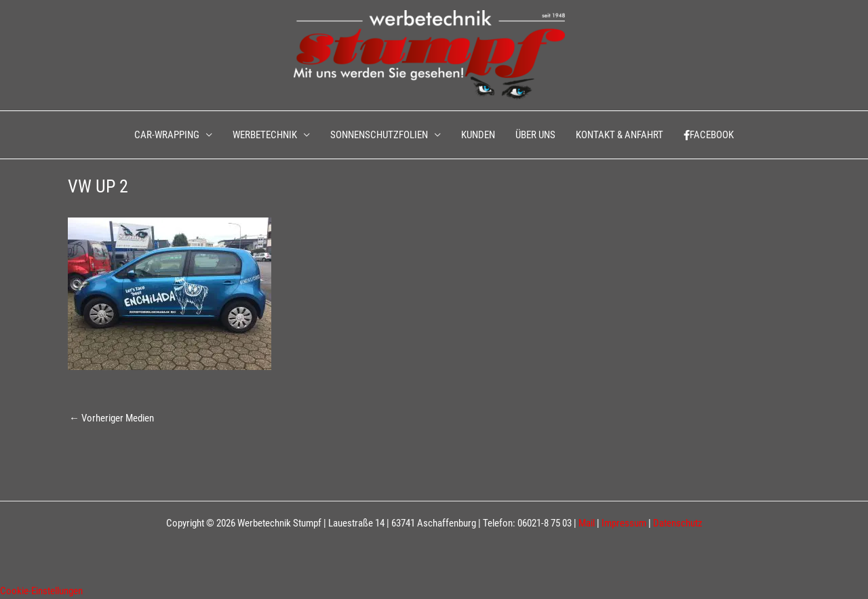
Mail (587, 523)
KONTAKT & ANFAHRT (619, 135)
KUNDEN (478, 135)
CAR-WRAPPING (167, 135)
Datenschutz (678, 523)
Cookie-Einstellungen (41, 591)
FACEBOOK (709, 135)
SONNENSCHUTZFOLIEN (379, 135)
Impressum (624, 523)
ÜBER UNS (535, 135)
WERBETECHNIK (265, 135)
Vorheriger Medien (112, 418)
